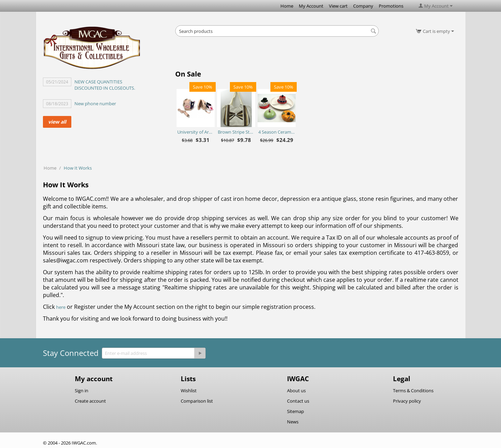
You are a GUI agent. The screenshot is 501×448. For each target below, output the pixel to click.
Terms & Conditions (413, 391)
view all (57, 122)
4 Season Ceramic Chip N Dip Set (276, 132)
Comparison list (197, 401)
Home (287, 6)
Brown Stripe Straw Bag (236, 132)
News (293, 422)
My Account (311, 6)
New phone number (95, 104)
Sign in (82, 391)
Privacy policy (407, 401)
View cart (338, 6)
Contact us (298, 401)
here (61, 307)
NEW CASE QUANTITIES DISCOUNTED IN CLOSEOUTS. (105, 85)
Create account (90, 401)
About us (296, 391)
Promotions (391, 6)
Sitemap (296, 411)
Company (363, 6)
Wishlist (189, 391)
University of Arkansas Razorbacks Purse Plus (195, 132)
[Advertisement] (277, 55)
